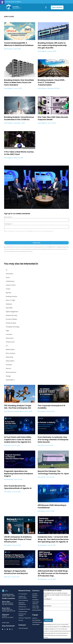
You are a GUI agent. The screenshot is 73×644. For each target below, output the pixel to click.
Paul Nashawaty (9, 479)
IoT (7, 346)
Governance (10, 338)
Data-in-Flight (10, 300)
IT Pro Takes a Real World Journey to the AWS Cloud (19, 153)
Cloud (8, 277)
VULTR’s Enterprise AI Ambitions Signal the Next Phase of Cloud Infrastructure (18, 539)
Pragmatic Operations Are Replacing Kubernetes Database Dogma (19, 474)
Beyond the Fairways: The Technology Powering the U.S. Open (53, 472)
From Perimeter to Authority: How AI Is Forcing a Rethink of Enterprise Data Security (53, 440)
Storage (8, 376)
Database (9, 304)
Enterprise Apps (11, 323)
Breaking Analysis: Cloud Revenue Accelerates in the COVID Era (19, 118)
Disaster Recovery (12, 315)
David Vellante (42, 51)
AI (6, 270)
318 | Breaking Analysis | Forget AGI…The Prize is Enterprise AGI (18, 407)
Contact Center (11, 285)
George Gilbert (19, 411)
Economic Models (11, 319)
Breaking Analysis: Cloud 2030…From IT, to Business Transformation (52, 82)
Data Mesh (9, 308)
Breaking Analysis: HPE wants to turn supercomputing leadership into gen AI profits (52, 45)
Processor (9, 365)
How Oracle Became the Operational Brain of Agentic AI (18, 487)
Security (8, 368)
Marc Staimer (8, 492)
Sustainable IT (10, 380)
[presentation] (17, 237)
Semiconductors (11, 372)
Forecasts (9, 334)
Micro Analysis (10, 353)
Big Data (9, 293)
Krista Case (7, 445)
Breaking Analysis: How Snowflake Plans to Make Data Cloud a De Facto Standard (19, 82)
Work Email (8, 217)
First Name (8, 224)
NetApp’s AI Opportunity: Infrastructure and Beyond (16, 572)
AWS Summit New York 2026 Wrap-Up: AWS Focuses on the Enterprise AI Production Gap (53, 573)
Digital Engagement (12, 312)
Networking (9, 357)
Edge (7, 331)
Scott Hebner (41, 411)
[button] (2, 2)
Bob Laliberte (41, 477)
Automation (10, 274)
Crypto (8, 289)
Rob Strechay (8, 49)
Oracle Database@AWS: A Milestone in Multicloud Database (19, 44)
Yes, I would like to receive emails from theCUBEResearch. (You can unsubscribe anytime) (29, 231)
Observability (10, 361)
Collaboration (10, 281)
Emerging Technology (13, 327)
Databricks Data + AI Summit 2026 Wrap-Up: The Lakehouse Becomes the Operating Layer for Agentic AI (53, 539)
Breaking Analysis (11, 296)
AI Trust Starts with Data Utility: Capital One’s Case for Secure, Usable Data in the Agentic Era (18, 440)
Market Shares (10, 349)
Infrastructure (10, 342)
